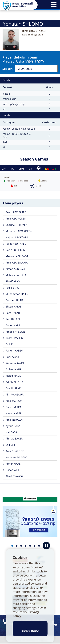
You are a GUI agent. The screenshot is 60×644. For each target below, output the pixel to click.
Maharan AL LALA (16, 275)
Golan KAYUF (13, 369)
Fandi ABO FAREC (16, 212)
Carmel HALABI (15, 300)
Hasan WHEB (13, 470)
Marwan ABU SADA (17, 256)
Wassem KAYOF (15, 363)
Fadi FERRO (12, 288)
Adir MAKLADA (14, 382)
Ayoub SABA (13, 426)
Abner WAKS (13, 464)
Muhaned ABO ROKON (19, 231)
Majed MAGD (13, 376)
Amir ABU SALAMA (17, 263)
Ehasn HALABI (14, 307)
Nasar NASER (14, 413)
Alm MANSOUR (15, 395)
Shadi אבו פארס (14, 476)
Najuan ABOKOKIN (17, 237)
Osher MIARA (13, 407)
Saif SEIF (10, 445)
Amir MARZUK (14, 401)
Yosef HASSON (14, 338)
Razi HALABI (13, 319)
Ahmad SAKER (14, 439)
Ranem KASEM (14, 351)
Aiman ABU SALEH (16, 269)
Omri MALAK (13, 388)
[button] (54, 5)
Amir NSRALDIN (15, 420)
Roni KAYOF (13, 357)
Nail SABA (11, 432)
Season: (8, 69)
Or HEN (10, 344)
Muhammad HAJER (17, 294)
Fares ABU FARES (16, 244)
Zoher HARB (13, 325)
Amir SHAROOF (15, 451)
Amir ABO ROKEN (16, 219)
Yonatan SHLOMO (16, 457)
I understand (30, 629)
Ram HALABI (13, 313)
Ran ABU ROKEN (15, 250)
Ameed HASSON (15, 332)
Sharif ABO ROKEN (17, 225)
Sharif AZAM (13, 281)
